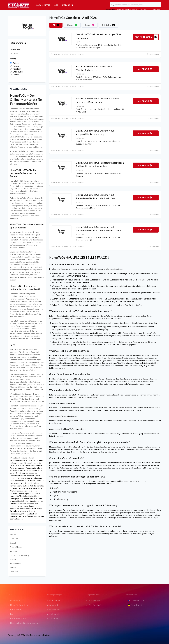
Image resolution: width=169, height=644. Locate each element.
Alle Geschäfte (43, 5)
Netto (119, 9)
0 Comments (153, 54)
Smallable (14, 572)
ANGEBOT (145, 69)
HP (150, 9)
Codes (72, 25)
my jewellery (126, 9)
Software (54, 619)
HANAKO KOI (16, 564)
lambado (14, 551)
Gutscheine (55, 601)
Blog (56, 5)
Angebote (54, 605)
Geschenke (55, 610)
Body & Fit (136, 9)
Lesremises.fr (136, 601)
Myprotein (144, 9)
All (56, 25)
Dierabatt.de (136, 605)
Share (73, 54)
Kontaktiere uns (18, 619)
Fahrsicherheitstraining (20, 555)
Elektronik (55, 614)
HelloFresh (156, 9)
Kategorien (67, 5)
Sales (90, 25)
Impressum (16, 610)
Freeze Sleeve (16, 547)
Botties (13, 535)
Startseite (15, 601)
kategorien (94, 601)
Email (81, 54)
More (84, 112)
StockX (13, 543)
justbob (13, 559)
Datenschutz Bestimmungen (24, 623)
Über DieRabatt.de (19, 605)
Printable (108, 25)
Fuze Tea (14, 539)
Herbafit (13, 568)
